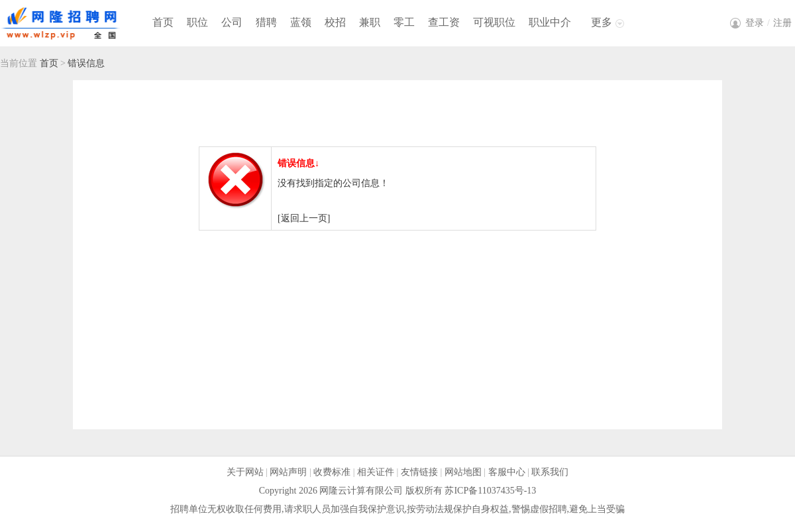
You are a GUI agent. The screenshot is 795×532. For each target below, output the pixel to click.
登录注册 (768, 23)
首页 (163, 22)
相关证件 (376, 472)
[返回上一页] (304, 218)
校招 (335, 22)
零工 (404, 22)
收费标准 (332, 472)
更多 (602, 22)
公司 (232, 22)
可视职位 (494, 22)
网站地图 (463, 472)
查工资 (444, 22)
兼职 (370, 22)
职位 (197, 22)
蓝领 (301, 22)
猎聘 (266, 22)
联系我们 (550, 472)
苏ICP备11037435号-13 (490, 491)
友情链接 (419, 472)
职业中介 (550, 22)
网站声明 (288, 472)
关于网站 (245, 472)
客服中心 (507, 472)
